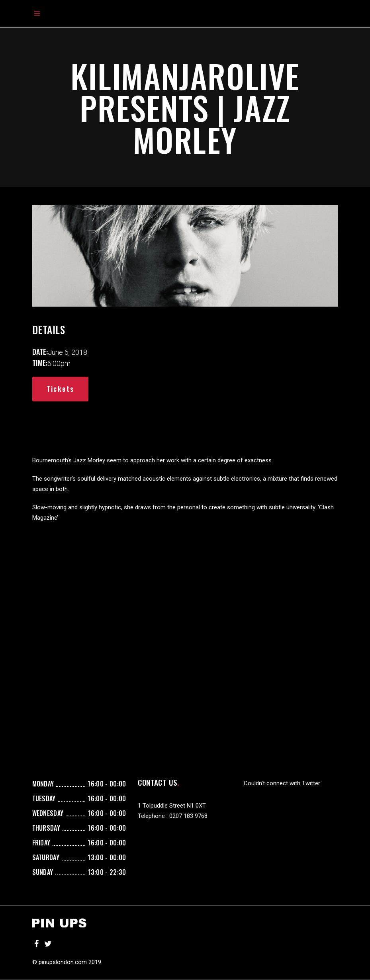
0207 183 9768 (188, 816)
